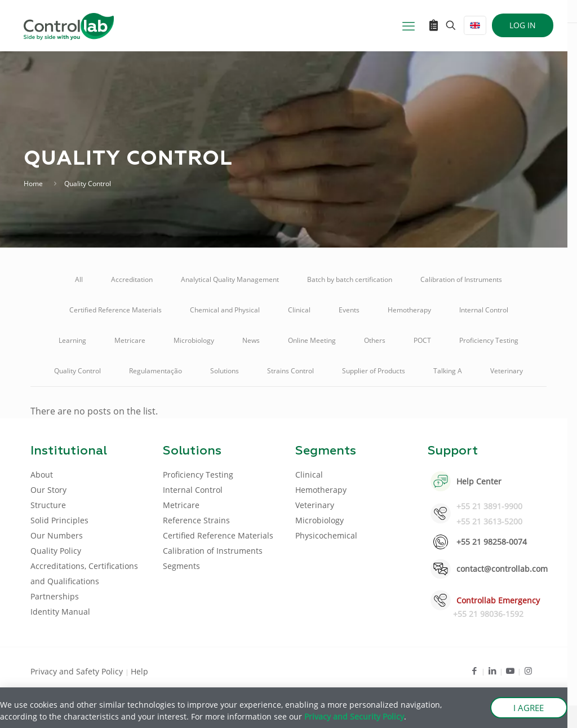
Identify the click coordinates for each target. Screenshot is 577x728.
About (42, 475)
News (251, 340)
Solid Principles (59, 520)
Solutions (225, 371)
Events (349, 310)
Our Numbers (57, 535)
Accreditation (132, 279)
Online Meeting (312, 340)
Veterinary (507, 371)
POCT (422, 340)
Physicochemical (326, 535)
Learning (72, 340)
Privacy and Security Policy (354, 716)
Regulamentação (156, 371)
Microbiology (194, 340)
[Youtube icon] (510, 670)
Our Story (48, 490)
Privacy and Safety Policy (78, 671)
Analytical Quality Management (230, 279)
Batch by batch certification (350, 279)
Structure (48, 505)
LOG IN (523, 25)
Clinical (299, 310)
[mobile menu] (409, 25)
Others (375, 340)
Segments (181, 566)
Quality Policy (56, 551)
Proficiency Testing (489, 340)
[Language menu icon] (475, 25)
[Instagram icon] (528, 670)
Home (33, 184)
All (79, 279)
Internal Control (484, 310)
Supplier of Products (374, 371)
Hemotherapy (409, 310)
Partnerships (55, 596)
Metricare (130, 340)
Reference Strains (196, 520)
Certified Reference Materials (116, 310)
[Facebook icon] (474, 670)
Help (139, 671)
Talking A (448, 371)
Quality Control (77, 371)
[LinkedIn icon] (492, 670)
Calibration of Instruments (461, 279)
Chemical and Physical (225, 310)
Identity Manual (60, 612)
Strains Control (290, 371)
